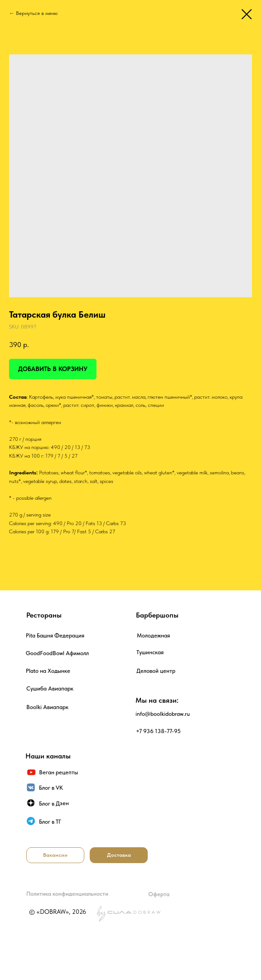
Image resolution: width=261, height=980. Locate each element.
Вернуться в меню (37, 13)
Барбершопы (157, 615)
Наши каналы (48, 756)
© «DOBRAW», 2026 (58, 912)
